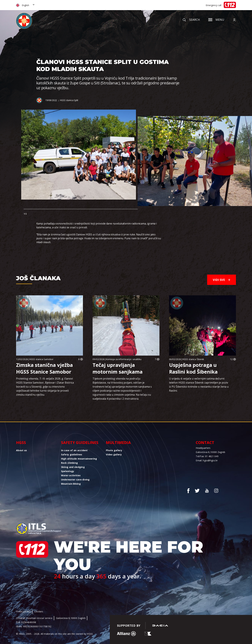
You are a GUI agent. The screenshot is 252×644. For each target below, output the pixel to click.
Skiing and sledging (73, 467)
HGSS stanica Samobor (41, 359)
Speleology (68, 471)
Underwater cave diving (75, 480)
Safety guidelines (80, 442)
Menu (216, 20)
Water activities (71, 475)
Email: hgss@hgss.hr (207, 460)
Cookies (39, 611)
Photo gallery (114, 450)
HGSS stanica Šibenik (193, 359)
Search (191, 20)
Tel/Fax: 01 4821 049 (207, 456)
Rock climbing (70, 463)
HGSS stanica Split (69, 100)
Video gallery (114, 454)
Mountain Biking (71, 484)
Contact (205, 442)
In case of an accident (74, 450)
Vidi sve (222, 280)
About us (21, 450)
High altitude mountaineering (79, 459)
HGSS (21, 442)
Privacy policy (23, 611)
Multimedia (118, 442)
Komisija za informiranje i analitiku (124, 359)
